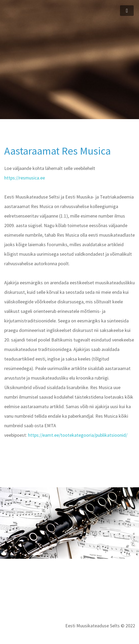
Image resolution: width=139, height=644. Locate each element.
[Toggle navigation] (127, 11)
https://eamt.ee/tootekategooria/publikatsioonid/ (78, 435)
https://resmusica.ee (25, 178)
